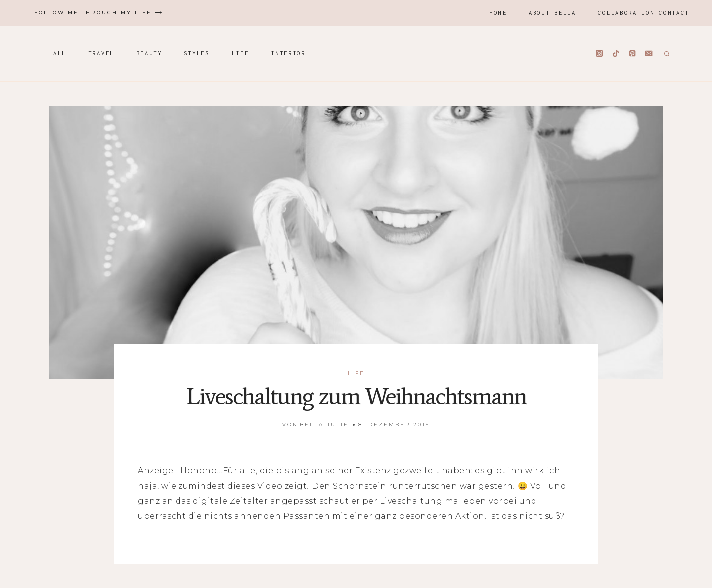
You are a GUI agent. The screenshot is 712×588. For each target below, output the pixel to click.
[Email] (649, 54)
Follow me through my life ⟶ (99, 13)
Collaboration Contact (643, 13)
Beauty (149, 53)
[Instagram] (600, 54)
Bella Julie (324, 425)
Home (498, 13)
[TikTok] (616, 54)
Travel (101, 53)
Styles (197, 53)
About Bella (552, 13)
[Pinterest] (632, 54)
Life (241, 53)
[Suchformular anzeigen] (665, 53)
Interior (288, 53)
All (60, 53)
